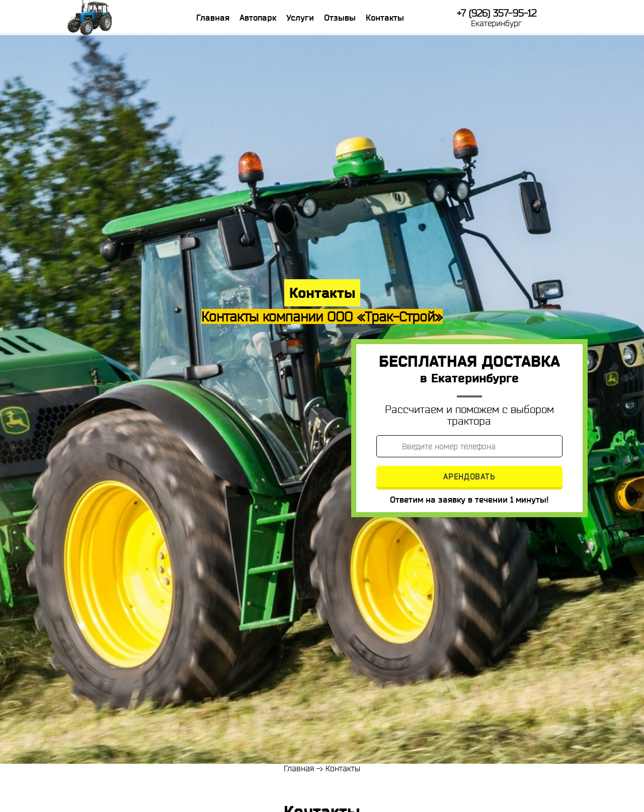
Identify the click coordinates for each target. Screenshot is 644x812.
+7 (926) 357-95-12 (497, 13)
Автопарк (258, 18)
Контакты (385, 18)
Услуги (300, 18)
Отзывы (340, 18)
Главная (213, 18)
